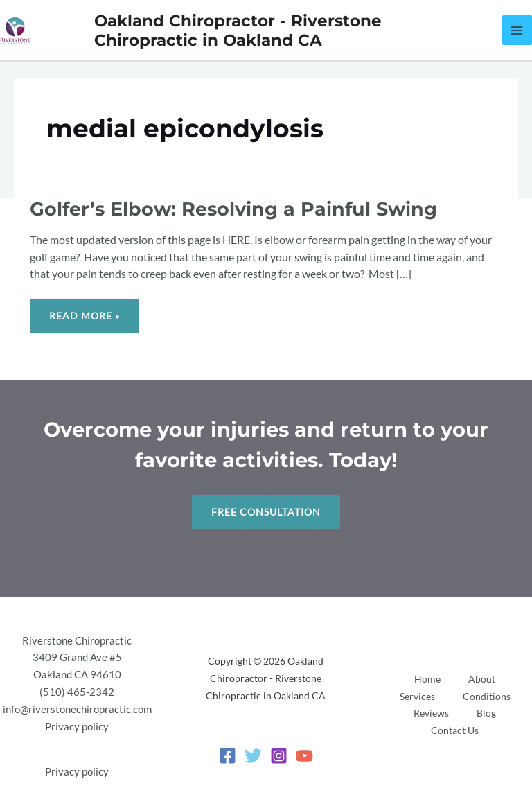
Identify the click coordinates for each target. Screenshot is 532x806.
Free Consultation (266, 512)
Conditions (487, 696)
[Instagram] (279, 756)
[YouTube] (304, 756)
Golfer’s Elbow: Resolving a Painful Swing (233, 209)
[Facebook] (228, 756)
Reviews (431, 713)
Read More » (84, 310)
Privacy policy (77, 727)
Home (427, 679)
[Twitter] (253, 756)
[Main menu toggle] (517, 30)
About (482, 679)
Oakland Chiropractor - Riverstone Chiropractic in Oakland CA (238, 30)
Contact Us (455, 730)
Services (417, 696)
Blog (486, 713)
